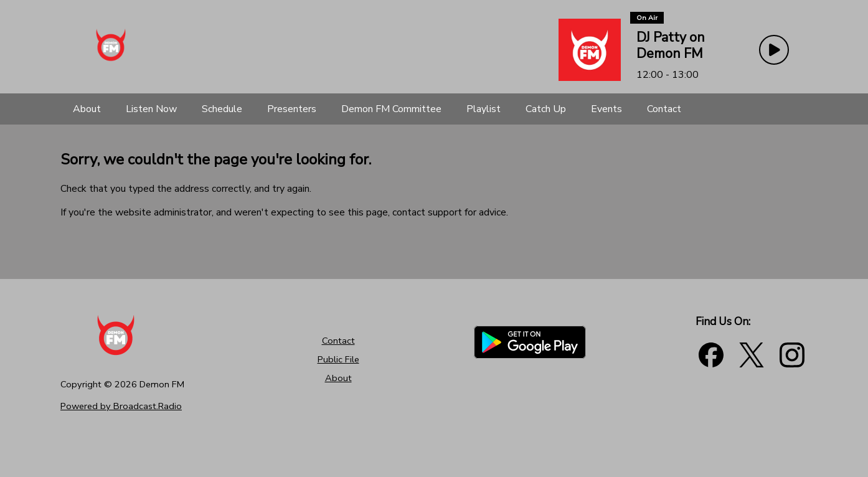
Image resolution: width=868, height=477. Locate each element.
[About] (87, 109)
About (338, 378)
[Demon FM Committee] (391, 109)
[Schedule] (222, 109)
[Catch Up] (546, 109)
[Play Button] (774, 50)
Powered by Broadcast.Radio (121, 406)
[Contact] (664, 109)
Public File (338, 359)
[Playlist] (484, 109)
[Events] (606, 109)
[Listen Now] (151, 109)
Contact (338, 341)
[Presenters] (292, 109)
